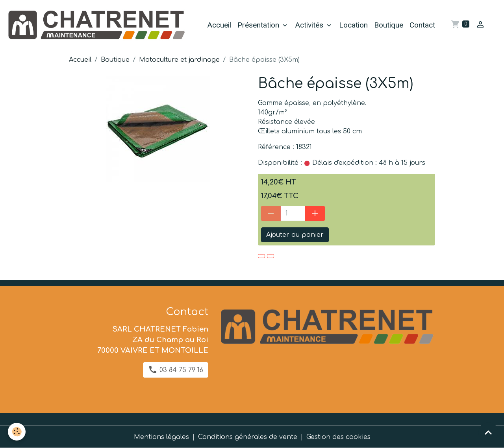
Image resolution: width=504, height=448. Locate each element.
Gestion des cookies (338, 437)
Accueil (219, 25)
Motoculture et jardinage (179, 60)
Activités (310, 25)
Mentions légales (161, 437)
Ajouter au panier (295, 235)
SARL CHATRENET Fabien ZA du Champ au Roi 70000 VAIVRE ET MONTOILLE (153, 340)
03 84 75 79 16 (176, 370)
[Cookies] (17, 432)
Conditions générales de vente (248, 437)
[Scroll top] (488, 432)
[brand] (97, 25)
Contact (422, 25)
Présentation (259, 25)
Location (353, 25)
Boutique (389, 25)
